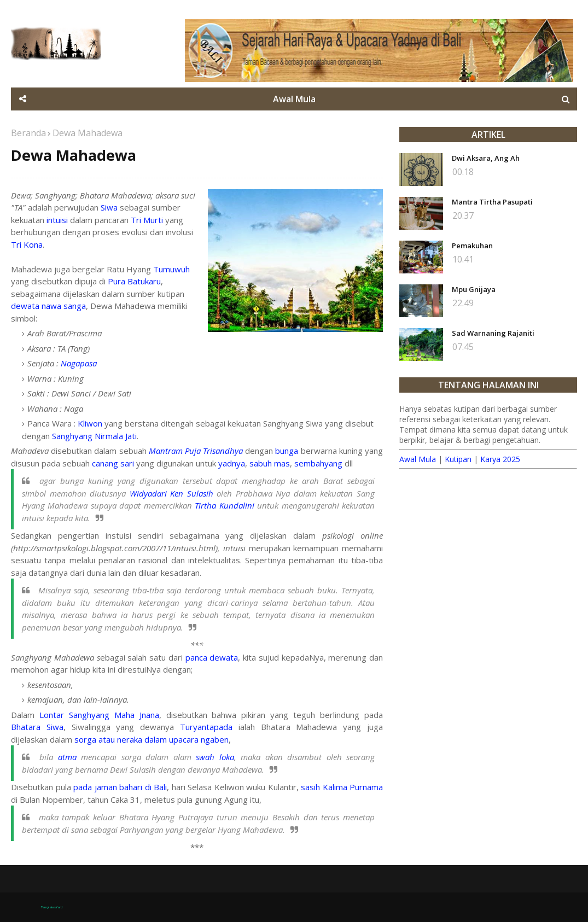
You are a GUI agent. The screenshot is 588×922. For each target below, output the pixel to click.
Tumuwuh (171, 269)
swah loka (215, 757)
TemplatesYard (52, 907)
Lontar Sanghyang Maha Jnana (99, 715)
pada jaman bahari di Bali (120, 787)
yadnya (232, 463)
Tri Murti (147, 220)
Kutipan (458, 459)
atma (67, 757)
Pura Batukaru (134, 281)
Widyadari (148, 493)
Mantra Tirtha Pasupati (492, 202)
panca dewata (212, 657)
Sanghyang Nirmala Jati (94, 436)
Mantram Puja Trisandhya (196, 451)
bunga (287, 451)
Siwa (109, 207)
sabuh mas (270, 463)
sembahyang (318, 463)
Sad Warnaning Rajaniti (493, 333)
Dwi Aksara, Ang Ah (486, 158)
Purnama (366, 787)
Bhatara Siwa (37, 727)
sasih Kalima (324, 787)
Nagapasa (79, 363)
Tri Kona (27, 244)
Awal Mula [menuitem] (294, 99)
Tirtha (205, 505)
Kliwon (90, 423)
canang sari (113, 463)
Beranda (28, 133)
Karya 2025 (500, 459)
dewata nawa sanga (48, 306)
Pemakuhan (472, 246)
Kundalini (237, 505)
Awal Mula (418, 459)
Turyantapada (206, 727)
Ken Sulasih (192, 493)
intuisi (57, 220)
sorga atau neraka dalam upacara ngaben (152, 739)
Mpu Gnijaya (474, 289)
